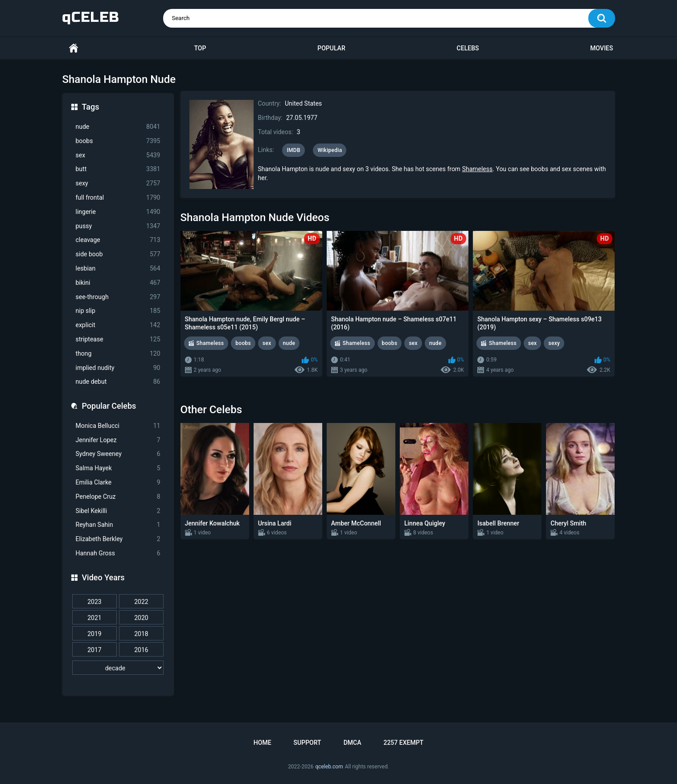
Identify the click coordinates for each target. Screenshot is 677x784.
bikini (118, 283)
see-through (118, 297)
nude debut (118, 382)
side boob (118, 254)
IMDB (293, 150)
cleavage (118, 240)
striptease (118, 339)
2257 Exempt (403, 743)
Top (200, 48)
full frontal (118, 198)
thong (118, 354)
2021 (94, 618)
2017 (94, 650)
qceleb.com (329, 767)
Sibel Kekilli (118, 511)
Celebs (468, 48)
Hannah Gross (118, 553)
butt (118, 169)
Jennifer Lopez (118, 440)
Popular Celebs (109, 406)
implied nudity (118, 368)
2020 (141, 618)
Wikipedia (330, 150)
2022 (141, 602)
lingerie (118, 212)
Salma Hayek (118, 468)
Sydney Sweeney (118, 454)
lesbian (118, 269)
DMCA (353, 743)
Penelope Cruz (118, 497)
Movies (601, 48)
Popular (331, 48)
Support (308, 743)
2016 (141, 650)
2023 (94, 602)
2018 (141, 634)
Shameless (478, 169)
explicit (118, 325)
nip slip (118, 311)
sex (118, 155)
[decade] (118, 668)
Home (74, 48)
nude (118, 127)
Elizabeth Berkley (118, 539)
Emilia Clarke (118, 482)
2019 (94, 634)
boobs (118, 141)
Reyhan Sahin (118, 525)
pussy (118, 226)
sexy (118, 183)
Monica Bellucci (118, 426)
